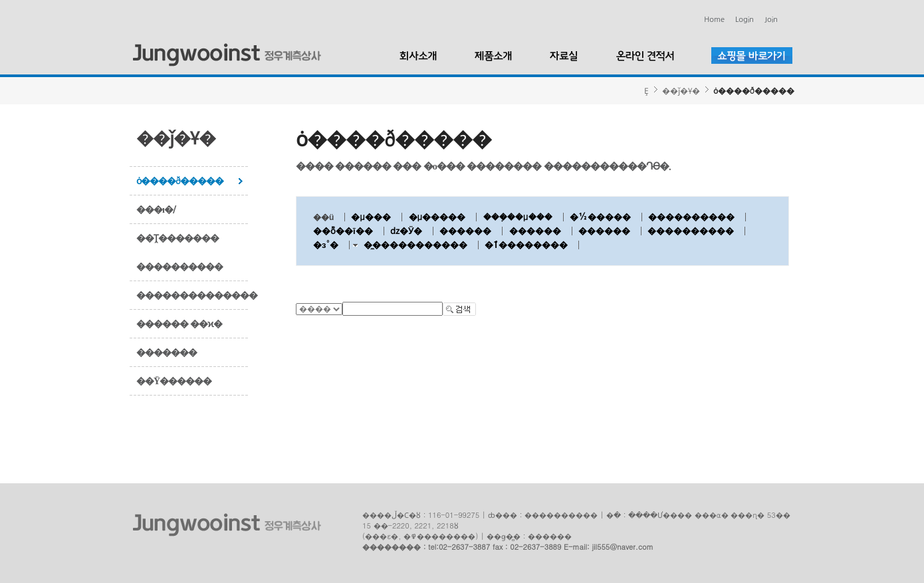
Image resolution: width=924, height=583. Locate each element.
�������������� (193, 295)
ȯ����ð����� (180, 181)
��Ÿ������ (174, 381)
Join (771, 20)
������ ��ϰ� (179, 324)
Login (745, 20)
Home (714, 20)
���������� (179, 267)
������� (167, 352)
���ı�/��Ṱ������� (177, 224)
